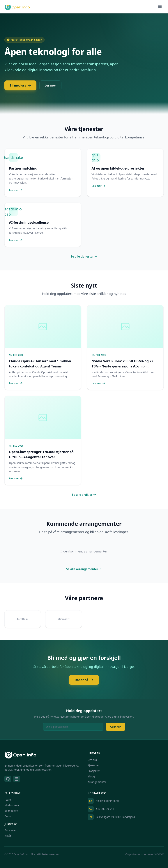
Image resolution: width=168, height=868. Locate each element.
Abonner (115, 727)
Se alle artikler (84, 495)
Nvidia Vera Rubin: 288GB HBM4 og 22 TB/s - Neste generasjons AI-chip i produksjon (123, 366)
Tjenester (93, 765)
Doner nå (84, 680)
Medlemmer (12, 805)
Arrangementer (97, 782)
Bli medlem (11, 811)
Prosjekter (94, 771)
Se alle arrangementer (84, 569)
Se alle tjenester (84, 256)
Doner (8, 816)
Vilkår (8, 836)
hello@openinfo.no (107, 801)
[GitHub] (8, 779)
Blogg (91, 776)
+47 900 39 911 (105, 809)
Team (8, 800)
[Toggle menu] (160, 7)
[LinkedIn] (17, 779)
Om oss (92, 760)
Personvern (11, 830)
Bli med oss (20, 85)
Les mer (50, 85)
